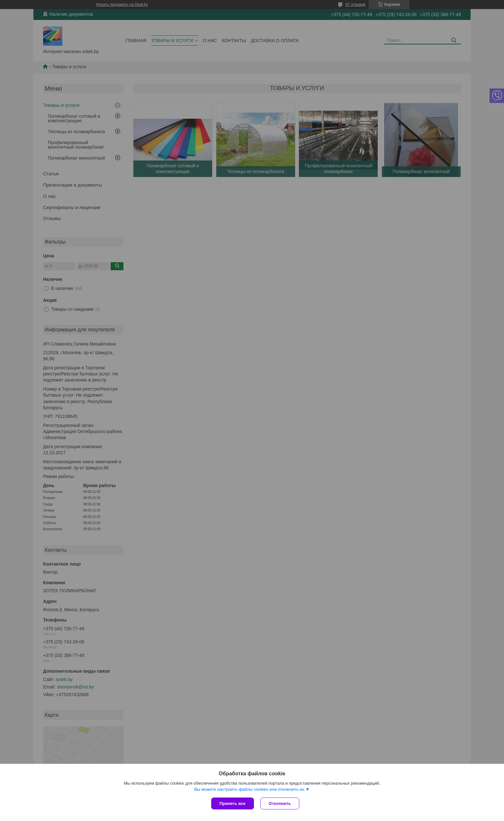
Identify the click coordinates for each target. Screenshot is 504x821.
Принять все (233, 803)
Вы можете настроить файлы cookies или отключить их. (250, 789)
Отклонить (280, 803)
